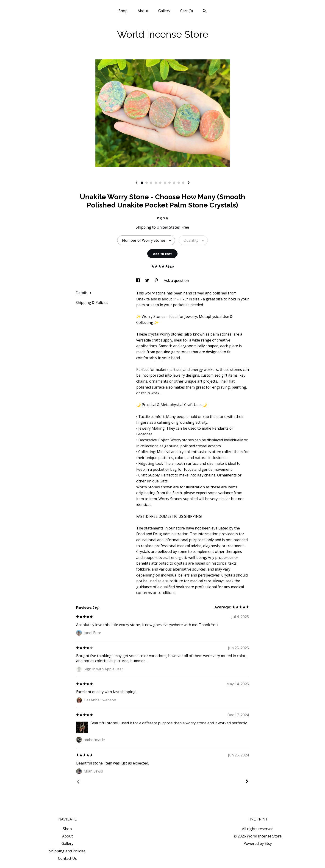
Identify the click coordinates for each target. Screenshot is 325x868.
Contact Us (67, 858)
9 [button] (179, 183)
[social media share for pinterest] (157, 280)
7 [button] (169, 183)
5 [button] (160, 183)
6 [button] (165, 183)
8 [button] (174, 183)
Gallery (164, 11)
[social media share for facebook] (138, 280)
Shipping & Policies (92, 302)
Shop (123, 11)
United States (168, 227)
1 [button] (142, 183)
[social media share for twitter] (148, 280)
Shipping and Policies (67, 851)
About (143, 11)
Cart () (187, 11)
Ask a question (176, 280)
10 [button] (183, 183)
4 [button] (156, 183)
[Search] (205, 11)
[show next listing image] (189, 183)
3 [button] (151, 183)
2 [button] (147, 183)
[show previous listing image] (136, 183)
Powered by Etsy (258, 843)
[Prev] (78, 782)
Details (84, 293)
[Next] (247, 782)
